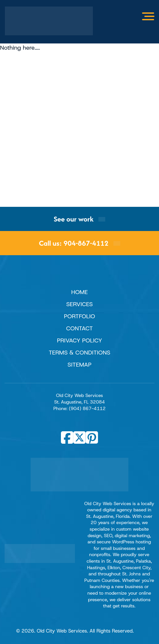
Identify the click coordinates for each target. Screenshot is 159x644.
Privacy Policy (80, 340)
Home (80, 292)
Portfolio (79, 316)
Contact (79, 328)
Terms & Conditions (79, 353)
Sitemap (79, 365)
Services (79, 304)
